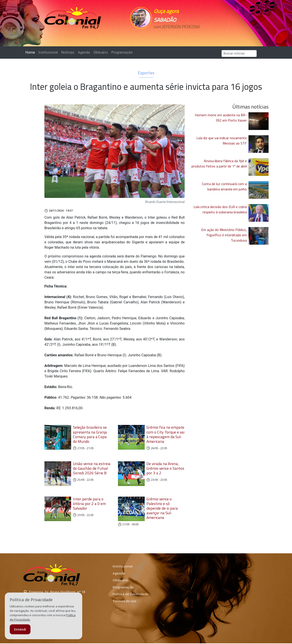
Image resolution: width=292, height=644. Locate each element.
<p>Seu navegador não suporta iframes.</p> (176, 35)
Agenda (84, 52)
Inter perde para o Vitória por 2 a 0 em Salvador (89, 504)
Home (31, 52)
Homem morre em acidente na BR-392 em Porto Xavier (221, 118)
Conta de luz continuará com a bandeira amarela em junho (224, 186)
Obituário (101, 52)
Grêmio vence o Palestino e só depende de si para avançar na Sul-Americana (162, 509)
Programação (122, 52)
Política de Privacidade (131, 595)
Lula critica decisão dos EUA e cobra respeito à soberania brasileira (220, 209)
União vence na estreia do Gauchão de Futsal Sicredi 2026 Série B (92, 468)
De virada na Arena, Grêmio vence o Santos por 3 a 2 (165, 468)
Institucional (48, 52)
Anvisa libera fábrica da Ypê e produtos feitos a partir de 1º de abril (219, 163)
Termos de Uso (124, 602)
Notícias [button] (68, 52)
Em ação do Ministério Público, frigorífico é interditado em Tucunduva (224, 235)
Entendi (20, 629)
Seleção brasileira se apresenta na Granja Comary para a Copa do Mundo (90, 434)
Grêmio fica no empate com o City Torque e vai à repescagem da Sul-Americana (165, 434)
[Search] (239, 54)
